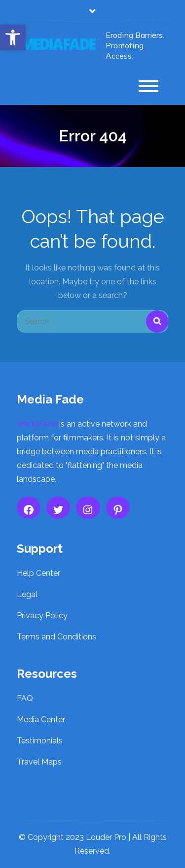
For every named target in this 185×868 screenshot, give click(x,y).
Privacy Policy (42, 616)
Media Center (41, 719)
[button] (13, 37)
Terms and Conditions (56, 637)
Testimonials (40, 741)
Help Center (38, 573)
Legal (27, 594)
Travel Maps (39, 762)
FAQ (25, 698)
